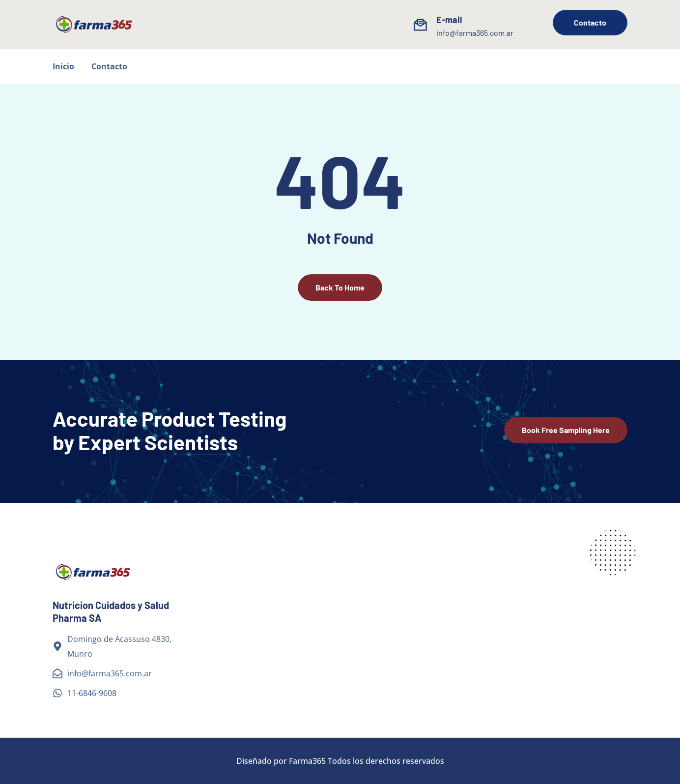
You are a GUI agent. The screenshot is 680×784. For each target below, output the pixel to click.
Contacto (109, 66)
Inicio (63, 66)
